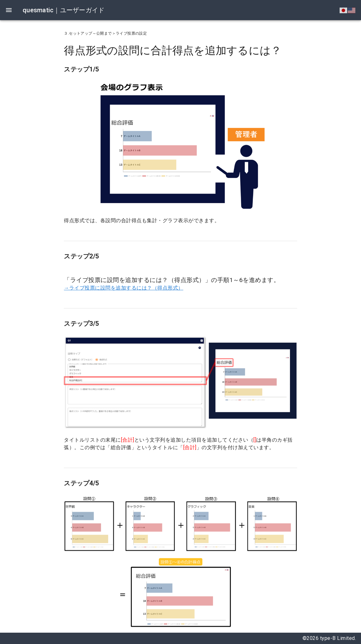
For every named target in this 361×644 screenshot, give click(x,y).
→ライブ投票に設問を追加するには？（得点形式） (124, 288)
